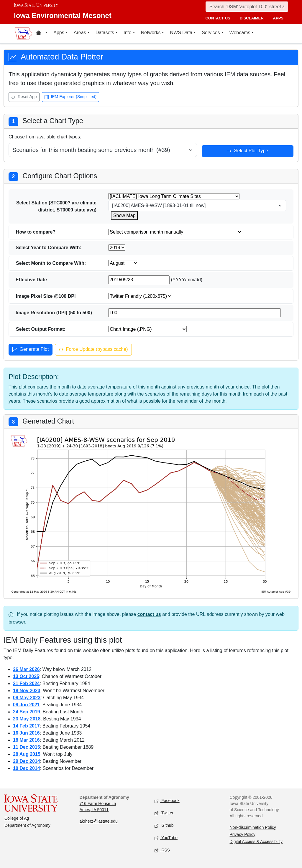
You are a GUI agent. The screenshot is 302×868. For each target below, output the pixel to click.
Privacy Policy (243, 834)
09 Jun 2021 (26, 705)
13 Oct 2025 (26, 676)
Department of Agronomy (27, 825)
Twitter (164, 813)
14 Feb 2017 (26, 726)
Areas (80, 33)
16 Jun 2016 (26, 733)
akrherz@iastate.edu (99, 821)
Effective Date (31, 280)
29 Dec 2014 (27, 761)
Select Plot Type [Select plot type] (247, 151)
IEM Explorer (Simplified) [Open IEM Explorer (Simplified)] (71, 97)
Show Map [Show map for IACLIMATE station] (124, 215)
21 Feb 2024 (26, 683)
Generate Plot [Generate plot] (31, 350)
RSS (162, 850)
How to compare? (36, 232)
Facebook (167, 801)
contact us (218, 18)
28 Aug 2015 (27, 754)
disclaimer (252, 18)
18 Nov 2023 (27, 691)
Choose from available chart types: (45, 137)
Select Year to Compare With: (49, 248)
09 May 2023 (27, 698)
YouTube (166, 838)
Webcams (240, 33)
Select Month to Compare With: (51, 263)
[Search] (247, 7)
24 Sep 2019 (27, 712)
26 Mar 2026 (26, 669)
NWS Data (181, 33)
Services (211, 33)
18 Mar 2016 (26, 740)
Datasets (105, 33)
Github (164, 826)
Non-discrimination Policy (253, 827)
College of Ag (17, 818)
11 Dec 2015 (27, 747)
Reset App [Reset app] (24, 97)
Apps (59, 33)
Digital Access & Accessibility (256, 841)
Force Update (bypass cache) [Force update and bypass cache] (93, 350)
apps (278, 18)
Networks (151, 33)
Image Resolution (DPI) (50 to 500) (54, 313)
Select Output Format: (41, 329)
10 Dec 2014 (27, 768)
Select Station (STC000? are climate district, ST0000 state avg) (56, 206)
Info (128, 33)
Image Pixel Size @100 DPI (46, 296)
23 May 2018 (27, 719)
